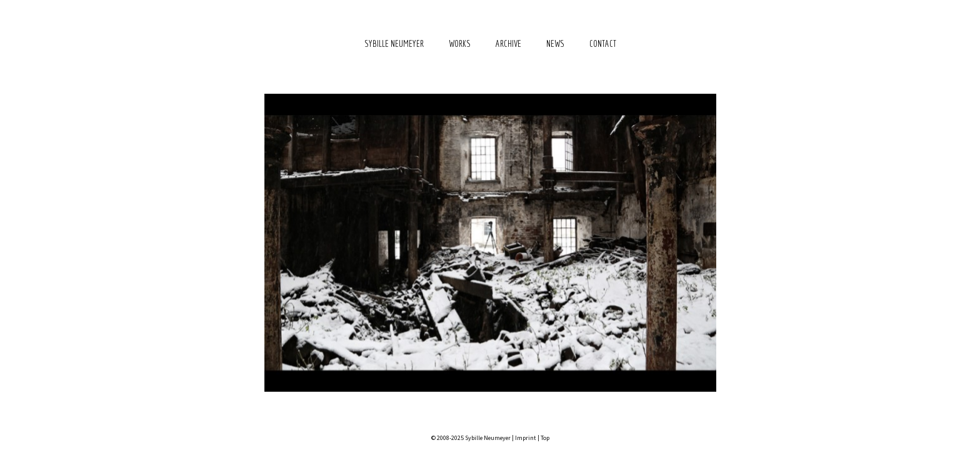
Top (545, 438)
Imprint (526, 438)
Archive (508, 43)
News (555, 43)
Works (460, 43)
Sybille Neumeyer (394, 43)
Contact (603, 43)
